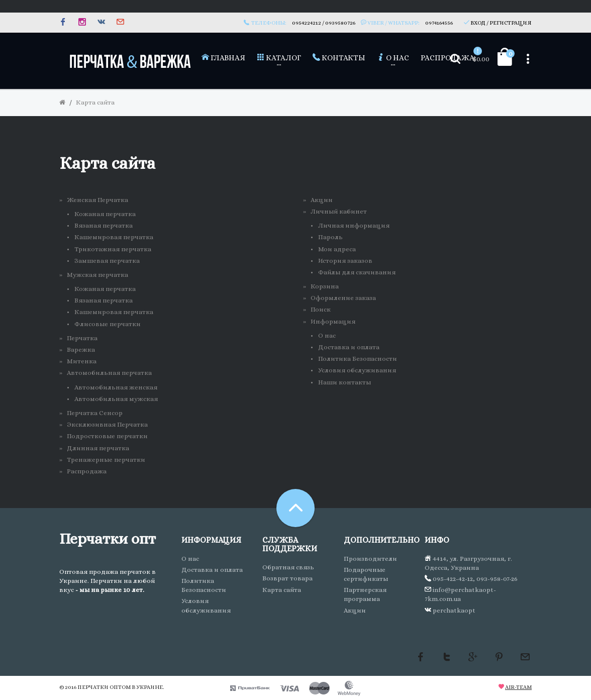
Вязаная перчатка (104, 225)
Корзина (325, 286)
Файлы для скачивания (357, 272)
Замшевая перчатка (107, 261)
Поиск (321, 309)
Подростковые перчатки (107, 436)
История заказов (345, 261)
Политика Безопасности (358, 359)
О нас (327, 335)
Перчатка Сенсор (95, 413)
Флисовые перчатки (108, 324)
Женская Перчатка (97, 200)
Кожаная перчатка (105, 214)
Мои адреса (337, 249)
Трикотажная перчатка (113, 249)
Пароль (330, 237)
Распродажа (87, 471)
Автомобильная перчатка (109, 373)
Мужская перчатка (97, 275)
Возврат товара (287, 578)
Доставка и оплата (349, 347)
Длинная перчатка (98, 448)
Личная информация (354, 225)
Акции (322, 200)
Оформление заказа (343, 298)
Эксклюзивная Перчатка (107, 424)
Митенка (82, 361)
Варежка (81, 349)
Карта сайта (95, 102)
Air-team (518, 687)
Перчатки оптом (104, 687)
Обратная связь (288, 567)
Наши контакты (344, 382)
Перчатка (82, 338)
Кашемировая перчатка (114, 237)
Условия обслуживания (357, 370)
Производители (370, 559)
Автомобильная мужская (116, 399)
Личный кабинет (339, 211)
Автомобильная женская (116, 387)
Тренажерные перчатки (106, 460)
